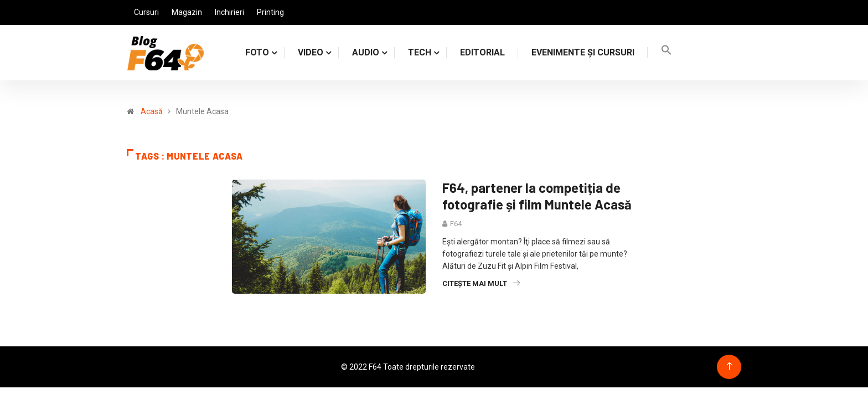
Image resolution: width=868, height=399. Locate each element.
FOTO (257, 52)
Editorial (482, 52)
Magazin (187, 12)
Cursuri (146, 12)
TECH (420, 52)
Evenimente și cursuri (583, 52)
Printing (270, 12)
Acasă (152, 111)
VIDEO (311, 52)
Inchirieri (229, 12)
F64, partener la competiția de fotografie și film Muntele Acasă (537, 196)
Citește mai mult (481, 283)
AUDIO (366, 52)
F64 (456, 224)
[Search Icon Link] (666, 52)
